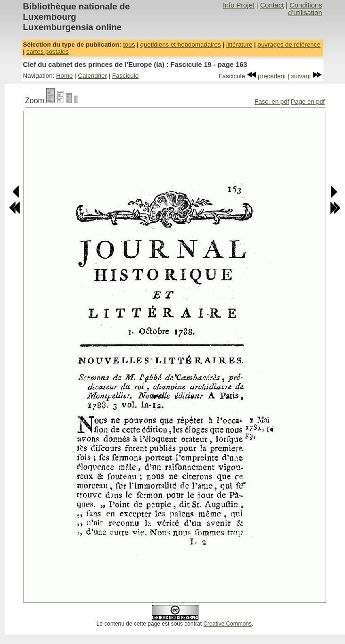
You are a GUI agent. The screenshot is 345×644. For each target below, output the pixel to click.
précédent (267, 76)
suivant (306, 76)
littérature (239, 45)
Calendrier (92, 76)
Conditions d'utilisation (305, 9)
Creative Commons (227, 624)
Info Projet (239, 5)
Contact (272, 5)
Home (65, 76)
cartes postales (48, 52)
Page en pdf (308, 102)
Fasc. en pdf (272, 102)
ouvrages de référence (289, 45)
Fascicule (125, 76)
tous (129, 45)
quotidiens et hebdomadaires (180, 45)
